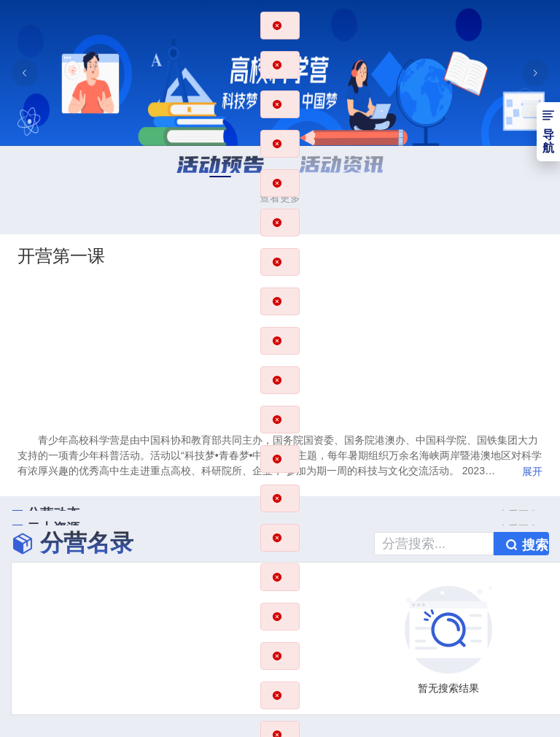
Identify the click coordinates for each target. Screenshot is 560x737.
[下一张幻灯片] (535, 73)
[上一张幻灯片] (25, 73)
